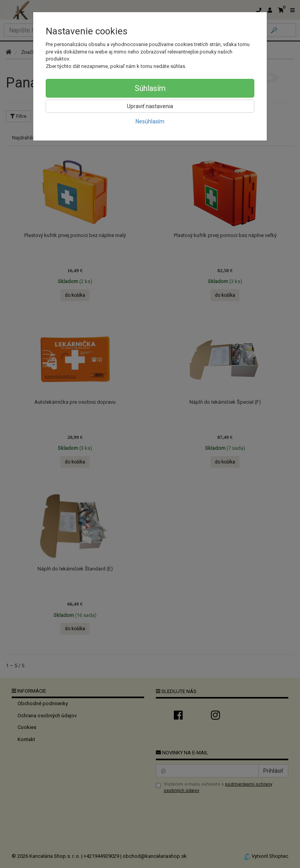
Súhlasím (150, 88)
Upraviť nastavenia (150, 106)
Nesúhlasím (150, 121)
